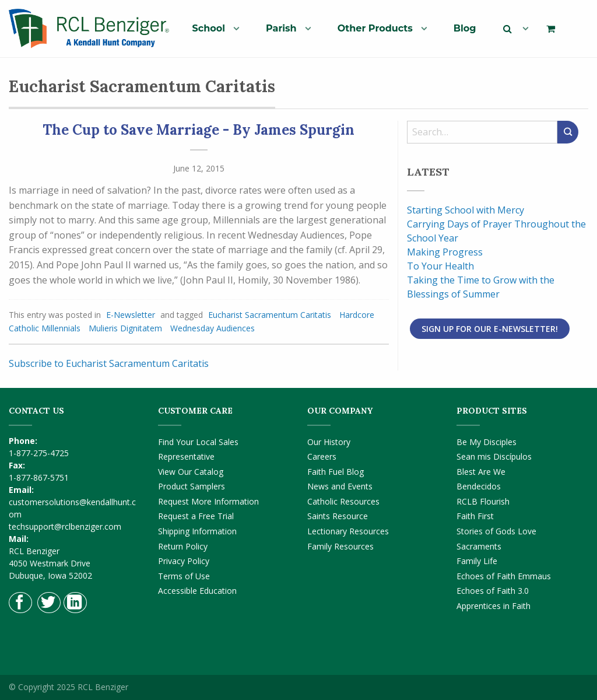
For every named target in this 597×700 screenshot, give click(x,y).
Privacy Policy (184, 561)
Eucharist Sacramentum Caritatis (270, 315)
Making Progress (445, 252)
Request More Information (208, 501)
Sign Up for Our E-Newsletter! (490, 329)
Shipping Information (197, 531)
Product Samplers (192, 486)
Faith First (475, 516)
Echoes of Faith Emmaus (504, 576)
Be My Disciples (487, 442)
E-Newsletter (131, 315)
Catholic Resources (343, 501)
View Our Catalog (191, 472)
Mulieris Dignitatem (125, 328)
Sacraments (479, 546)
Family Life (477, 561)
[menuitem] (211, 28)
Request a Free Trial (196, 516)
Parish (281, 28)
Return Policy (183, 546)
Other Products (375, 28)
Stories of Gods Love (496, 531)
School (209, 28)
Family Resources (340, 546)
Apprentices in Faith (494, 606)
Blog (465, 28)
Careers (322, 456)
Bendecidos (479, 486)
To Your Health (440, 266)
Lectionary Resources (348, 531)
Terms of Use (184, 576)
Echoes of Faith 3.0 (493, 591)
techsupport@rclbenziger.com (65, 526)
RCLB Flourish (483, 501)
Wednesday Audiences (213, 328)
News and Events (340, 486)
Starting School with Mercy (466, 210)
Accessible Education (197, 591)
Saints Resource (338, 516)
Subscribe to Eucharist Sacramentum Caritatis (109, 363)
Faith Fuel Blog (336, 472)
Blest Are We (481, 472)
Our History (329, 442)
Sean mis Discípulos (494, 456)
